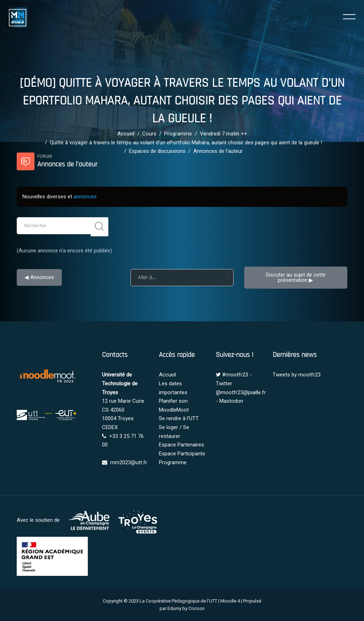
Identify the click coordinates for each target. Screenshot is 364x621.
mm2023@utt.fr (129, 462)
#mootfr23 (235, 375)
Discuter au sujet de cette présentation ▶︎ (296, 277)
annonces (85, 197)
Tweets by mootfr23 (297, 375)
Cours (149, 134)
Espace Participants (182, 454)
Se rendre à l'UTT (179, 418)
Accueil (126, 134)
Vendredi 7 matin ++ (223, 134)
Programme (178, 134)
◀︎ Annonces (39, 277)
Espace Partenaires (181, 445)
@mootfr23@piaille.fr (241, 392)
